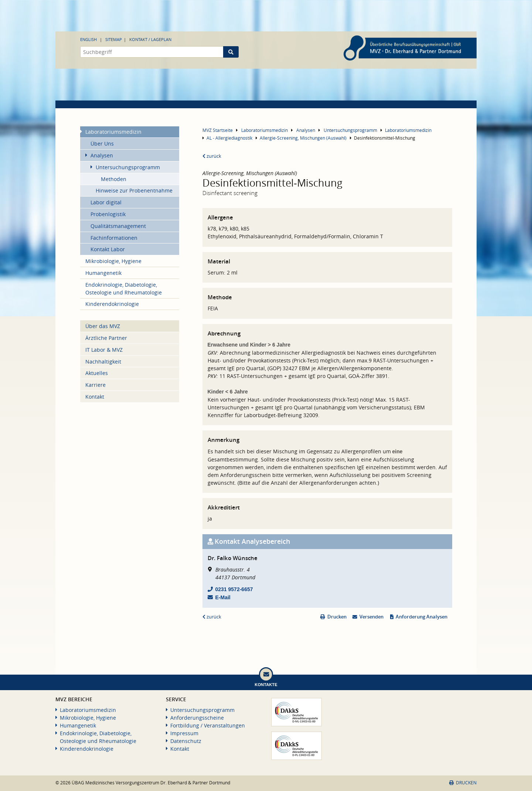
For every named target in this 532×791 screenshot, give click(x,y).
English (88, 39)
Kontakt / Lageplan (150, 39)
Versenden (371, 617)
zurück (212, 156)
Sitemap (114, 39)
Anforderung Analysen (422, 617)
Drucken (337, 617)
